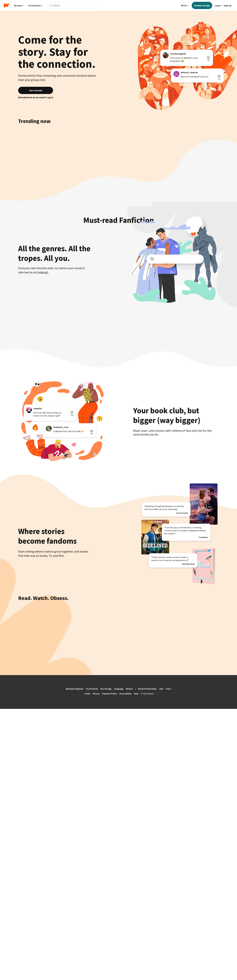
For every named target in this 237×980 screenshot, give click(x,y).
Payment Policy (110, 965)
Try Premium (92, 960)
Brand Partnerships (147, 960)
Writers (129, 960)
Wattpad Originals (75, 960)
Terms (87, 965)
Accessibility (125, 965)
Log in (218, 5)
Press (169, 960)
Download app (202, 5)
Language (119, 960)
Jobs (161, 960)
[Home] (6, 5)
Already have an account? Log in (36, 97)
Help (136, 965)
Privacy (96, 965)
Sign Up (228, 5)
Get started (36, 90)
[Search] (51, 6)
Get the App (106, 960)
